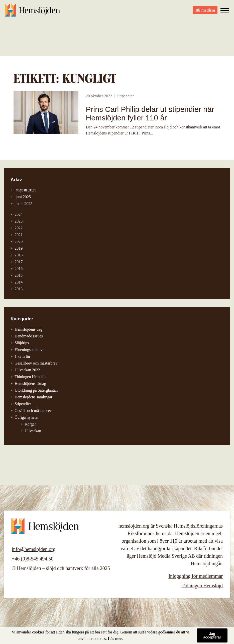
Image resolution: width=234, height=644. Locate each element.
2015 (19, 275)
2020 (19, 241)
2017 (19, 262)
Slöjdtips (22, 343)
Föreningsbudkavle (30, 350)
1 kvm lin (22, 356)
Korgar (30, 424)
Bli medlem (205, 13)
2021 (19, 235)
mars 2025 (23, 204)
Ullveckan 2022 (27, 370)
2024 (19, 214)
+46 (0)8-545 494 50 (33, 559)
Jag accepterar (212, 635)
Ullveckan (33, 431)
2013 (19, 289)
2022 (19, 228)
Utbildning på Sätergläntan (36, 390)
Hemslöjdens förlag (30, 383)
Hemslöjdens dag (28, 329)
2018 (19, 255)
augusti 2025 (25, 190)
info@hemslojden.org (34, 549)
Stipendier (126, 96)
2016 (19, 269)
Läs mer (115, 639)
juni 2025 (23, 197)
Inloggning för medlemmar (196, 576)
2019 (19, 248)
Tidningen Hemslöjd (31, 377)
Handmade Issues (29, 336)
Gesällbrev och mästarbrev (36, 363)
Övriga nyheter (27, 417)
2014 (19, 282)
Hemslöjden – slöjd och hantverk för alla (33, 13)
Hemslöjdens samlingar (33, 397)
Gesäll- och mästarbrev (33, 411)
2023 (19, 221)
